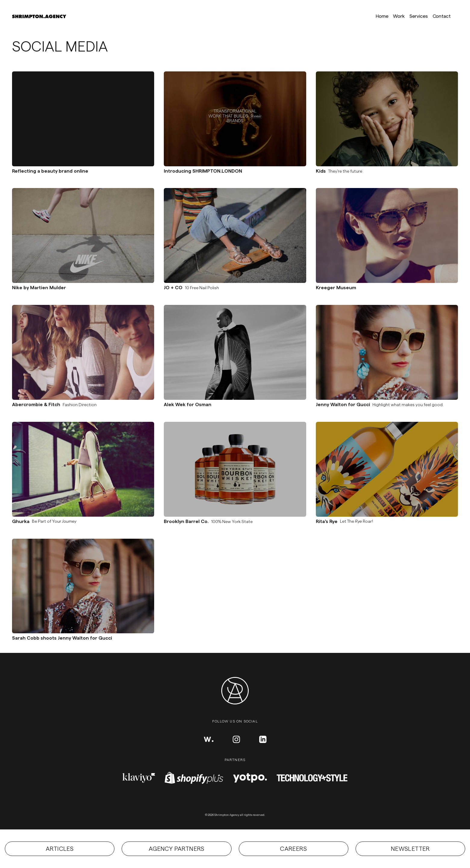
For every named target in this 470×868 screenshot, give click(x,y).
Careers (293, 849)
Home (382, 16)
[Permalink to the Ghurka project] (83, 469)
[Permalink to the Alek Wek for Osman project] (235, 352)
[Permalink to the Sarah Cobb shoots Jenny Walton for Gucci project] (83, 586)
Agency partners (177, 849)
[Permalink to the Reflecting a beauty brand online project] (83, 119)
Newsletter (410, 849)
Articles (60, 849)
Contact (442, 16)
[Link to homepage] (39, 16)
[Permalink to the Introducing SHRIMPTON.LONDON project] (235, 119)
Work (399, 16)
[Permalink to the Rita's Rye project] (387, 469)
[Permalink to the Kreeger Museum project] (387, 235)
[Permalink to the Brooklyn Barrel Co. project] (235, 469)
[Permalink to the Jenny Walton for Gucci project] (387, 352)
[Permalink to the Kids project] (387, 119)
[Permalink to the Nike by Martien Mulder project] (83, 235)
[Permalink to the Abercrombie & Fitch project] (83, 352)
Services (419, 16)
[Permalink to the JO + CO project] (235, 235)
